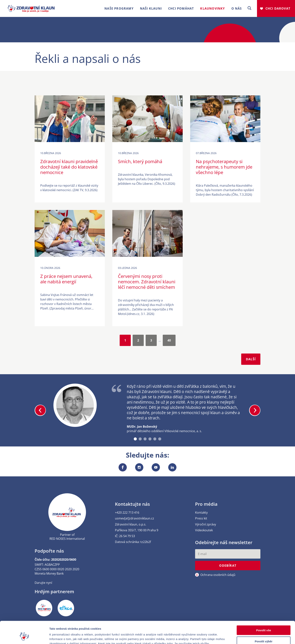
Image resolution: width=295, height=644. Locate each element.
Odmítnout (264, 633)
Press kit (201, 518)
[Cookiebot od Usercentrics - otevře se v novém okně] (24, 637)
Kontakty (201, 513)
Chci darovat (278, 8)
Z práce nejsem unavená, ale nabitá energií (66, 279)
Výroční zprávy (206, 524)
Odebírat (228, 566)
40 (169, 340)
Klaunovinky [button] (213, 8)
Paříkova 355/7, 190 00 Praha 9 (137, 530)
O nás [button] (237, 8)
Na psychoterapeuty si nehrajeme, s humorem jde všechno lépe (224, 167)
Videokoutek (204, 530)
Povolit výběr (264, 622)
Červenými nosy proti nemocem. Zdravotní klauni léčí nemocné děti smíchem (147, 282)
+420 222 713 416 (127, 513)
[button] (249, 8)
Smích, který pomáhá (140, 161)
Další (251, 359)
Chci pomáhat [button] (181, 8)
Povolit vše (263, 611)
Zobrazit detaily (199, 637)
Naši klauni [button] (151, 8)
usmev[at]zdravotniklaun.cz (135, 518)
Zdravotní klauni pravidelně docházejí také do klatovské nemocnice (69, 167)
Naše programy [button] (119, 8)
